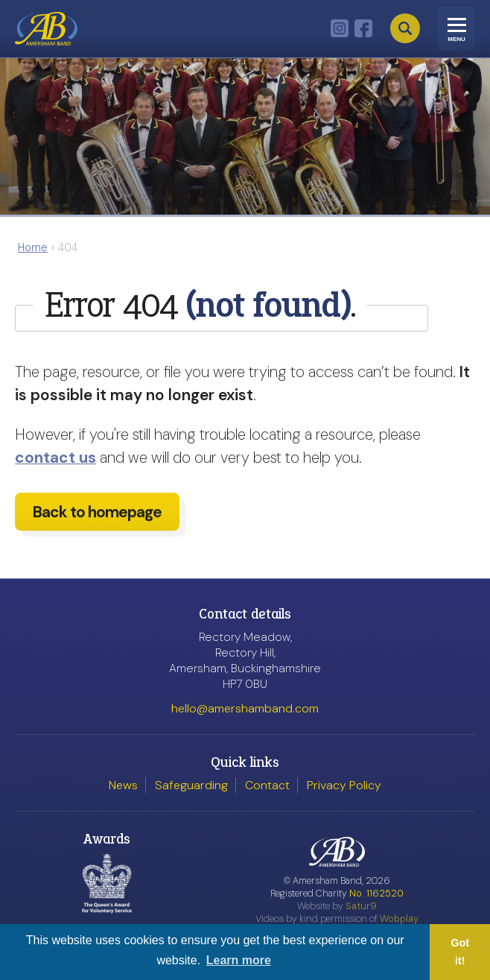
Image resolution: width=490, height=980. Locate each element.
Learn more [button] (239, 960)
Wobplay (399, 919)
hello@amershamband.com (245, 708)
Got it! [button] (460, 952)
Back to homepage (97, 519)
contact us (55, 457)
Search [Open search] (405, 28)
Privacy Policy (344, 785)
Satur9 (361, 906)
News (123, 785)
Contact (267, 785)
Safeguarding (191, 785)
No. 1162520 (376, 893)
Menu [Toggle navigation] (456, 39)
